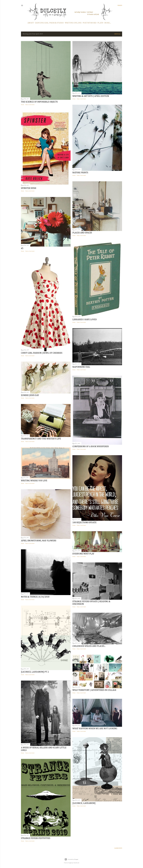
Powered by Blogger (71, 859)
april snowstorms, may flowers (39, 541)
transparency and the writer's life (41, 439)
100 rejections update (84, 523)
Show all (117, 34)
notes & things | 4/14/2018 (35, 597)
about (31, 23)
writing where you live (34, 481)
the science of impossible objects (39, 102)
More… (108, 23)
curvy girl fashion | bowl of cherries (42, 353)
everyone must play (83, 554)
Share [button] (22, 105)
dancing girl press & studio (49, 23)
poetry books (90, 23)
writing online (73, 23)
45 (22, 248)
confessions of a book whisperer (91, 447)
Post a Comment (30, 105)
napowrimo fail (81, 367)
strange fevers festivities (36, 838)
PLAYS (100, 23)
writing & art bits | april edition (91, 96)
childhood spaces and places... (89, 646)
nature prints (80, 173)
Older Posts (118, 848)
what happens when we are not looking (95, 729)
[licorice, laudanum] (84, 803)
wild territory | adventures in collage (94, 690)
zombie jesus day (30, 395)
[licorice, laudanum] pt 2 (35, 672)
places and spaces (82, 233)
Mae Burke (76, 863)
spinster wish (29, 188)
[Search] (120, 5)
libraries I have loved (85, 320)
